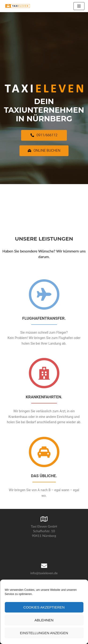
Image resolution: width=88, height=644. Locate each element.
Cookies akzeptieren (44, 607)
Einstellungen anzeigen (44, 633)
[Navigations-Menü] (79, 6)
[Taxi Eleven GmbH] (18, 6)
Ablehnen (44, 620)
